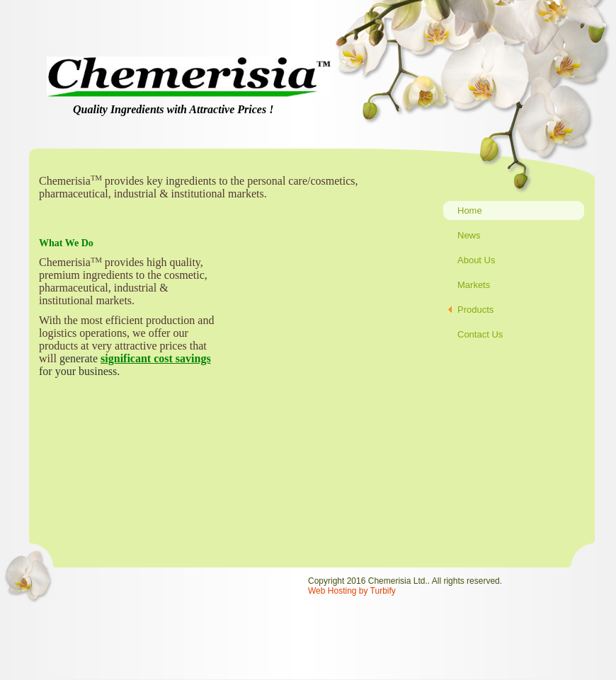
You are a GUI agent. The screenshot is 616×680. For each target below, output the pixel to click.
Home (470, 211)
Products (475, 310)
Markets (474, 285)
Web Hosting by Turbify (352, 591)
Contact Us (480, 334)
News (469, 235)
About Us (476, 260)
